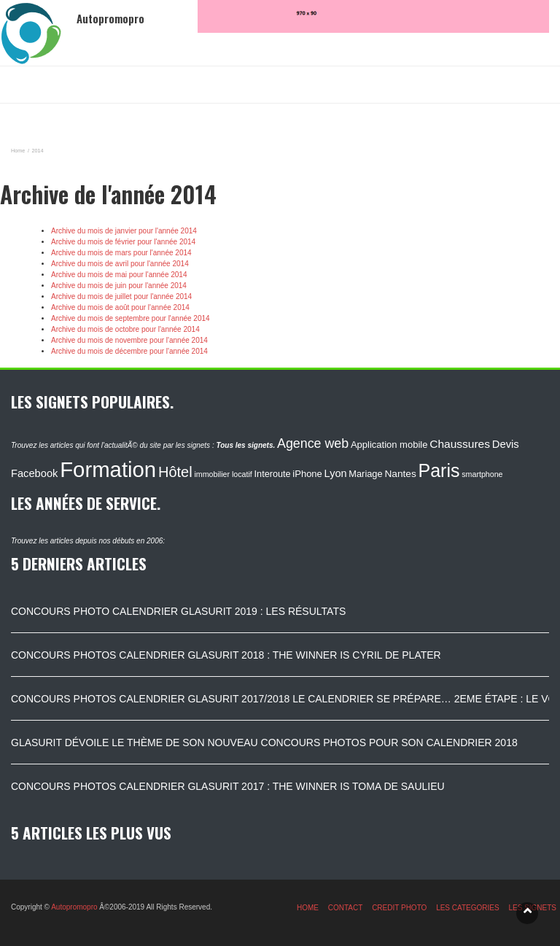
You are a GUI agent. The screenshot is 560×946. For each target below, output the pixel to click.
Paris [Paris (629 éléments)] (439, 470)
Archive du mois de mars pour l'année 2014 (121, 253)
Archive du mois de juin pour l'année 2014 (119, 286)
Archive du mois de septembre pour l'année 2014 (131, 318)
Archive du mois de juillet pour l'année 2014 (121, 296)
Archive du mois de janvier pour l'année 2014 (124, 231)
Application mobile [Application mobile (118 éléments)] (389, 445)
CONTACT (346, 908)
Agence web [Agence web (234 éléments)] (313, 443)
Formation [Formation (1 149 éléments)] (108, 469)
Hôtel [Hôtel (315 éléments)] (175, 472)
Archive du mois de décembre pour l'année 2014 (129, 351)
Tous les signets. (245, 445)
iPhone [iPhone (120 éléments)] (307, 474)
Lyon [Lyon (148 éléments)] (336, 473)
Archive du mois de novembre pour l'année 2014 (129, 340)
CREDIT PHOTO (399, 908)
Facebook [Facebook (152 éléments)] (34, 473)
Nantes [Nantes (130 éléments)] (400, 474)
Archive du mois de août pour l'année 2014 (120, 307)
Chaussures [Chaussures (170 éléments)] (460, 444)
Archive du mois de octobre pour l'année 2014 (125, 329)
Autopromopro (74, 907)
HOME (308, 908)
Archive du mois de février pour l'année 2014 (123, 242)
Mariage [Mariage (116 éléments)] (365, 474)
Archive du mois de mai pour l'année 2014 (119, 275)
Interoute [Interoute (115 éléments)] (273, 474)
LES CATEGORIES (468, 908)
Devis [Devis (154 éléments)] (506, 444)
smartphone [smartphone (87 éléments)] (482, 474)
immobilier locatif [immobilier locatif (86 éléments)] (223, 474)
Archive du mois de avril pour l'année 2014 (120, 264)
